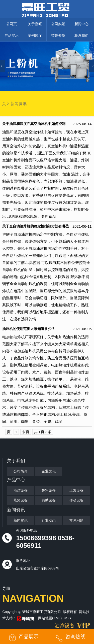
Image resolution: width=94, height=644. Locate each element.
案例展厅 (35, 36)
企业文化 (49, 471)
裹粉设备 (49, 490)
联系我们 (81, 36)
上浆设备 (76, 490)
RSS (67, 618)
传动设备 (76, 500)
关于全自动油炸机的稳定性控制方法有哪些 (36, 226)
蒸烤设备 (21, 500)
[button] (91, 66)
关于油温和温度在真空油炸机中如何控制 (34, 124)
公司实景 (58, 24)
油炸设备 (21, 490)
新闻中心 (81, 24)
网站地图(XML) (50, 618)
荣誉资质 (58, 36)
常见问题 (76, 520)
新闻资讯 (19, 104)
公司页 (12, 24)
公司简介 (21, 471)
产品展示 (12, 36)
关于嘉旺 (35, 24)
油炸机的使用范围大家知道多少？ (29, 329)
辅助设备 (49, 500)
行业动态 (49, 520)
